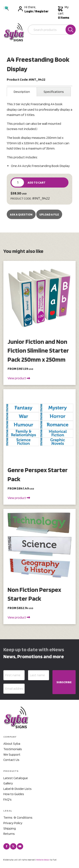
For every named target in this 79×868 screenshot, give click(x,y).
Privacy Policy (13, 823)
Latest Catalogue (16, 778)
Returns (9, 834)
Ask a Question (21, 214)
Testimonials (13, 749)
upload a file (49, 214)
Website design (43, 860)
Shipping (10, 828)
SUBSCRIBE (64, 682)
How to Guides (14, 794)
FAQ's (7, 799)
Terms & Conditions (18, 817)
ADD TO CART (37, 183)
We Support (12, 754)
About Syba (12, 744)
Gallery (8, 783)
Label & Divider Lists (17, 789)
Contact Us (11, 760)
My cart (64, 12)
